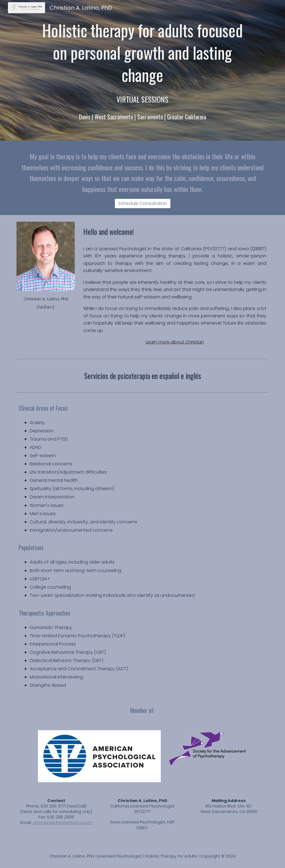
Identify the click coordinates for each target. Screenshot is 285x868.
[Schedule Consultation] (143, 203)
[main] (142, 53)
